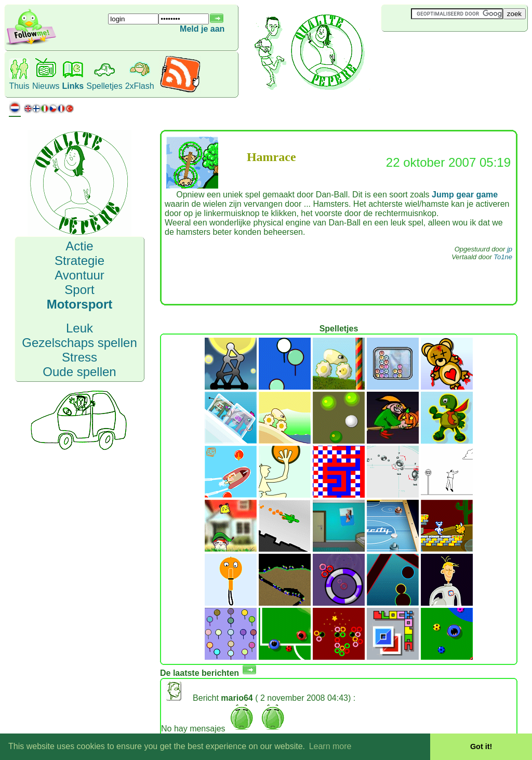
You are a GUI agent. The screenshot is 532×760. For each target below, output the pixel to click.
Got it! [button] (481, 746)
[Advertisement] (443, 49)
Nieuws (46, 86)
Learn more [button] (330, 746)
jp (510, 249)
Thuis (19, 86)
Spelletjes (104, 86)
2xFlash (140, 86)
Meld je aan (202, 29)
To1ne (503, 257)
